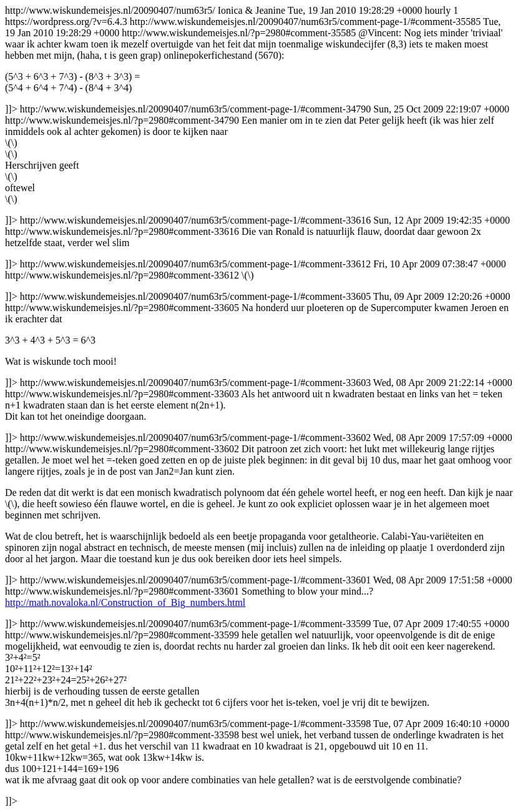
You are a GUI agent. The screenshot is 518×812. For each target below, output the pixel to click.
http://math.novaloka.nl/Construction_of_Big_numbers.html (125, 602)
